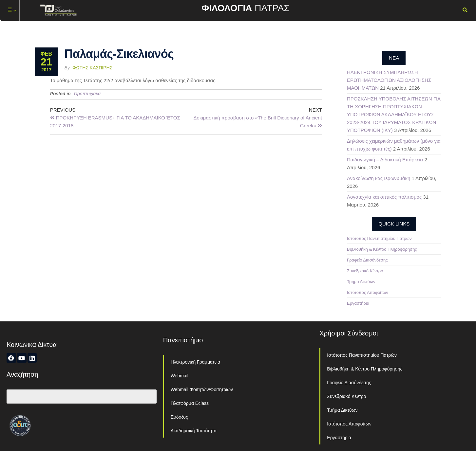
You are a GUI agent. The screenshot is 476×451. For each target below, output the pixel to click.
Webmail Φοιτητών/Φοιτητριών (202, 389)
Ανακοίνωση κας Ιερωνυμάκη (379, 178)
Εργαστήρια (358, 303)
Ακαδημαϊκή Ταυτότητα (194, 431)
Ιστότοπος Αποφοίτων (368, 292)
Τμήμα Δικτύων (361, 282)
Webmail (180, 376)
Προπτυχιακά (87, 94)
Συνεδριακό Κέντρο (365, 271)
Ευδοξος (179, 417)
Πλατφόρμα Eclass (190, 403)
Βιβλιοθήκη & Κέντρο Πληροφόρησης (382, 249)
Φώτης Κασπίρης (92, 68)
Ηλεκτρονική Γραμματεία (195, 362)
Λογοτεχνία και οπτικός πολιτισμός (384, 197)
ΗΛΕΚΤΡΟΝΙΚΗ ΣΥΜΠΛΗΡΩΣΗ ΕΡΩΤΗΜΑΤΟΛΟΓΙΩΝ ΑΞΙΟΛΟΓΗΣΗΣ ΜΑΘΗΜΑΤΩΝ (389, 80)
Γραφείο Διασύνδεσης (367, 260)
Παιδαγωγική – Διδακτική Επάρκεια (385, 160)
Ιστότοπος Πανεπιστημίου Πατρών (379, 238)
